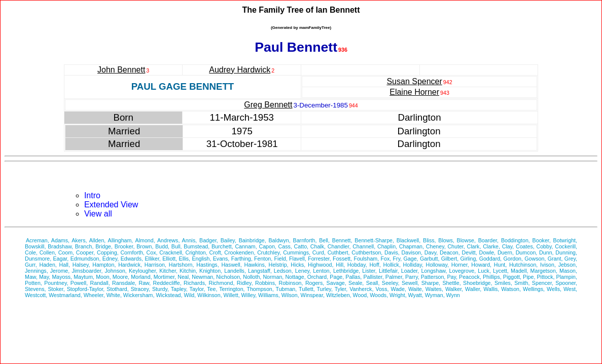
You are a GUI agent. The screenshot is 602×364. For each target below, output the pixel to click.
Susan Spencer (414, 81)
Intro (92, 195)
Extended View (111, 205)
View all (98, 214)
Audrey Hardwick (240, 70)
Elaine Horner (414, 92)
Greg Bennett (268, 105)
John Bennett (121, 70)
